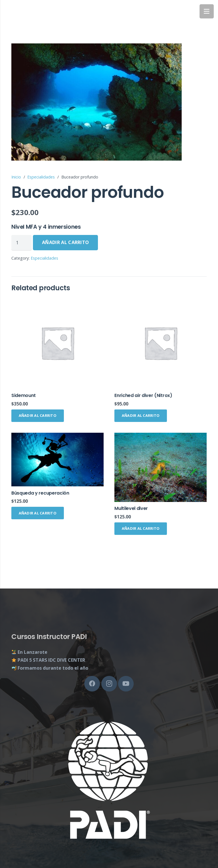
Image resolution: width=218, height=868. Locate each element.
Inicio (16, 177)
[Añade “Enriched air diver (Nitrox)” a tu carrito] (141, 416)
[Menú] (207, 11)
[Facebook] (92, 684)
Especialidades (41, 177)
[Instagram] (109, 684)
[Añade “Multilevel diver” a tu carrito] (141, 529)
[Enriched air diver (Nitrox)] (161, 343)
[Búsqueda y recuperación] (57, 460)
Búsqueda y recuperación (40, 493)
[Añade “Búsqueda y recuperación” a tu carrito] (38, 513)
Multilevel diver (131, 508)
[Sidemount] (57, 343)
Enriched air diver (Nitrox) (143, 395)
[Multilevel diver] (161, 467)
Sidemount (24, 395)
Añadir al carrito (65, 242)
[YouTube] (126, 684)
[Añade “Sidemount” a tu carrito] (38, 416)
